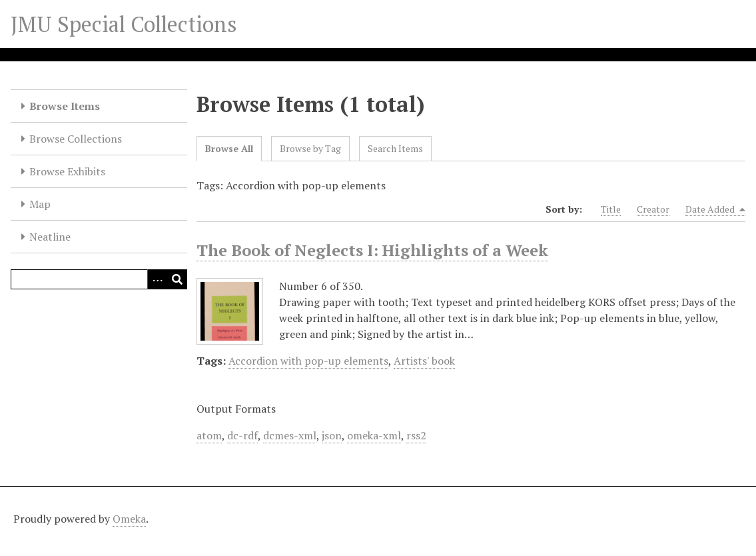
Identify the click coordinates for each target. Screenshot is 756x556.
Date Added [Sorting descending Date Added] (715, 209)
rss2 (416, 435)
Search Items (395, 148)
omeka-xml (374, 435)
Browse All (229, 148)
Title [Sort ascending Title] (611, 209)
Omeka (129, 519)
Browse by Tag (310, 148)
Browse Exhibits (67, 171)
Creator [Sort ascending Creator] (653, 209)
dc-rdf (242, 435)
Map (40, 204)
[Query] (99, 279)
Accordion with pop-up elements (308, 361)
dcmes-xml (290, 435)
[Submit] (177, 279)
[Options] (157, 279)
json (332, 435)
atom (209, 435)
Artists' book (424, 361)
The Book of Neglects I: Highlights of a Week (372, 250)
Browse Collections (76, 139)
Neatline (50, 237)
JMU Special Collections (124, 24)
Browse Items (65, 106)
